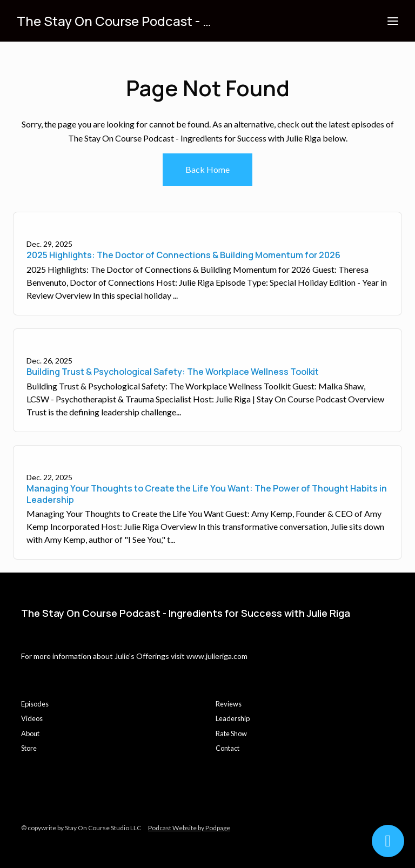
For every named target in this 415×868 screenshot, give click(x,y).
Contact (227, 748)
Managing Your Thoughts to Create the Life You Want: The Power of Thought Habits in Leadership (207, 494)
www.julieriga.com (217, 656)
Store (29, 748)
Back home (207, 169)
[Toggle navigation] (393, 21)
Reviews (229, 704)
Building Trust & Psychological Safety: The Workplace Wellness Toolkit (173, 372)
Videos (32, 718)
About (30, 734)
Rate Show (231, 734)
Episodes (35, 704)
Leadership (233, 718)
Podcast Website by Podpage (189, 828)
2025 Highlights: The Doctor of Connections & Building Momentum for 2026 (183, 255)
